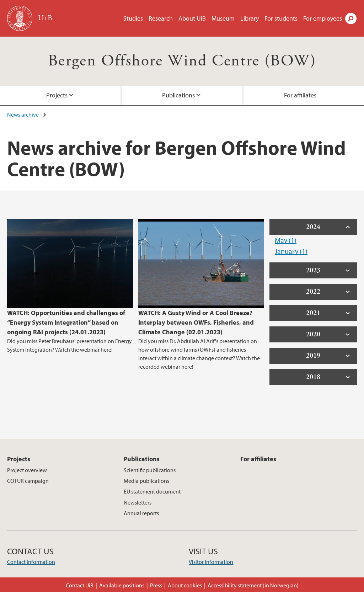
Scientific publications (150, 470)
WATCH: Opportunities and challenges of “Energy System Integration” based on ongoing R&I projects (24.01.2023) (66, 322)
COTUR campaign (28, 481)
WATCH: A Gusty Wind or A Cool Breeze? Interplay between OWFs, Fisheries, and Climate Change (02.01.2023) (196, 322)
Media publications (146, 481)
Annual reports (141, 513)
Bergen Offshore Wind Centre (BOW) (182, 61)
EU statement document (152, 491)
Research (161, 18)
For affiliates (300, 95)
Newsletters (138, 502)
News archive (23, 114)
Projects (57, 95)
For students (281, 18)
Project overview (27, 470)
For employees (323, 18)
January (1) (291, 251)
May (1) (286, 240)
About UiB (192, 18)
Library (250, 18)
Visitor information (211, 562)
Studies (133, 18)
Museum (223, 18)
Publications (178, 95)
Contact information (31, 562)
